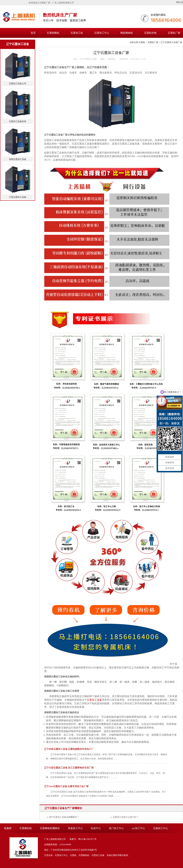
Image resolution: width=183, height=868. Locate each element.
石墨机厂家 (153, 42)
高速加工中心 (75, 828)
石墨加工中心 (102, 33)
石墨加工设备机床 (18, 121)
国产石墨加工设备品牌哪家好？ (64, 817)
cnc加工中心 (138, 828)
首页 (33, 33)
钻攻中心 (96, 828)
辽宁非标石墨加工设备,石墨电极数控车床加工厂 (69, 749)
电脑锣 (8, 828)
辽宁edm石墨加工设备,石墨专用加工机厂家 (66, 786)
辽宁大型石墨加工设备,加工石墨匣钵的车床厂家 (69, 768)
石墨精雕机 (53, 33)
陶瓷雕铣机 (127, 33)
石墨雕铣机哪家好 (50, 828)
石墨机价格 (150, 33)
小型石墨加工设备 (18, 197)
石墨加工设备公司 (18, 84)
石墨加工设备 (94, 700)
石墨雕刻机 (26, 828)
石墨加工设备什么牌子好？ (126, 817)
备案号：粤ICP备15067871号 (83, 839)
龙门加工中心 (116, 828)
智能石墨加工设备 (18, 159)
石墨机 (142, 42)
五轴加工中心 (161, 828)
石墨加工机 (77, 33)
